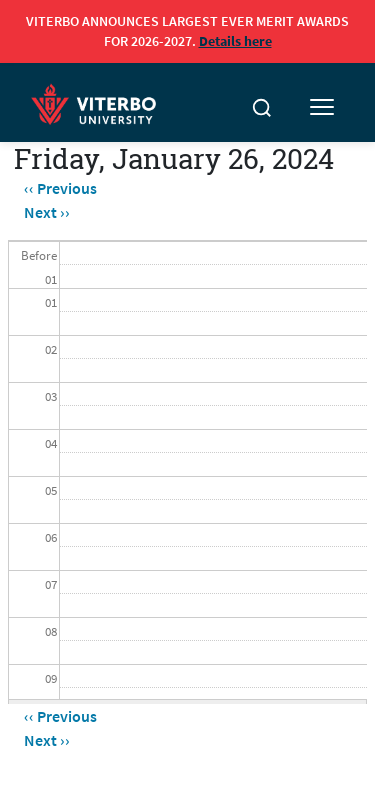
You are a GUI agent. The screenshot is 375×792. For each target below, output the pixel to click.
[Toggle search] (262, 108)
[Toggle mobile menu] (322, 108)
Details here (235, 41)
